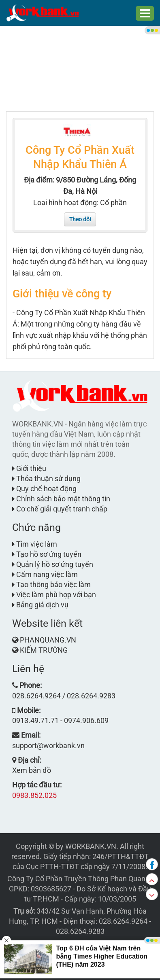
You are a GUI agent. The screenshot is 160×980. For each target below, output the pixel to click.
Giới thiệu (29, 468)
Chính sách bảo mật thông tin (61, 499)
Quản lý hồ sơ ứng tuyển (53, 564)
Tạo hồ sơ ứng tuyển (47, 554)
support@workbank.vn (48, 746)
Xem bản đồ (32, 770)
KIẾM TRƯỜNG (44, 650)
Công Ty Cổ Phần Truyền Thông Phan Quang (78, 879)
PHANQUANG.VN (48, 640)
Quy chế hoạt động (44, 489)
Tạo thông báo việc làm (51, 584)
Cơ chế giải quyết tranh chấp (60, 509)
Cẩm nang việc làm (45, 574)
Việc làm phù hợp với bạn (54, 595)
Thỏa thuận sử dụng (46, 478)
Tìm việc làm (35, 544)
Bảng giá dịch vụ (40, 605)
